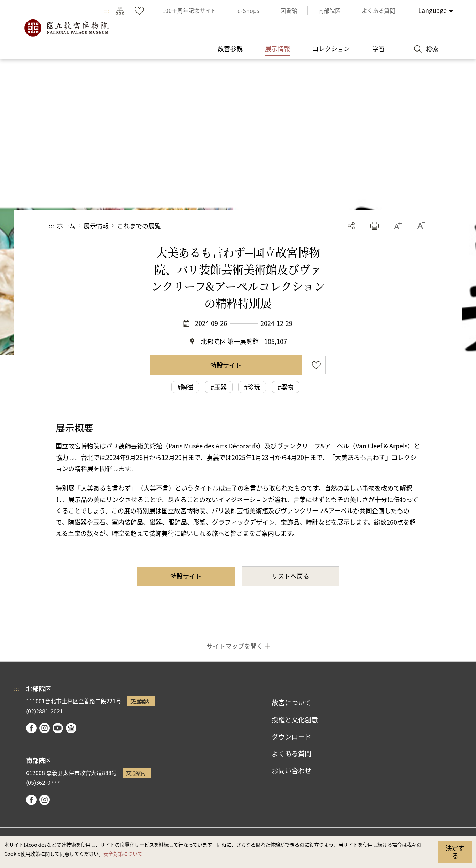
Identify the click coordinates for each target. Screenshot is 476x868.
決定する (455, 852)
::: (107, 10)
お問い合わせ (291, 771)
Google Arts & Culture (71, 728)
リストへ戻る (290, 576)
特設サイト (226, 365)
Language (432, 10)
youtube (58, 728)
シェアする (351, 226)
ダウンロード (291, 737)
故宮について (291, 703)
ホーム (66, 226)
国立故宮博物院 (66, 28)
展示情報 (96, 226)
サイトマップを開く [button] (235, 646)
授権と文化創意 (295, 720)
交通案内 (140, 701)
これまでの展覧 (139, 226)
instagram (45, 728)
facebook (31, 728)
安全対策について (123, 854)
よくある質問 (291, 753)
